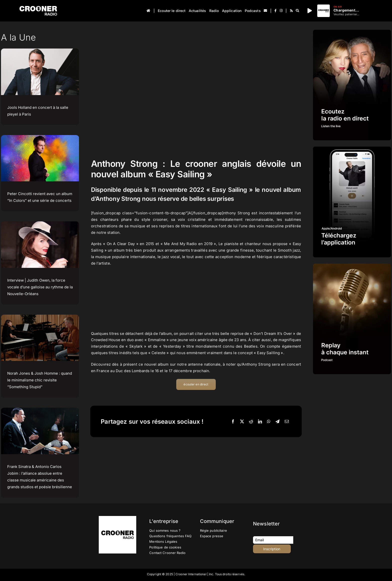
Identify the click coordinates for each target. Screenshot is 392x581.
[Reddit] (251, 422)
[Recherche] (297, 11)
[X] (242, 422)
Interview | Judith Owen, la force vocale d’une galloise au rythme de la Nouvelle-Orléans (40, 287)
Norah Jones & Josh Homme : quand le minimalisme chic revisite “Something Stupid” (40, 380)
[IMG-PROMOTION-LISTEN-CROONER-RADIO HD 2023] (352, 32)
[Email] (287, 422)
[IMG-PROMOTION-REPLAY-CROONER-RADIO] (352, 265)
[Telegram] (277, 422)
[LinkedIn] (260, 422)
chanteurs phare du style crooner (134, 219)
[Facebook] (233, 422)
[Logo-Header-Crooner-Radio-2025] (38, 8)
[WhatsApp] (269, 422)
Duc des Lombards (133, 371)
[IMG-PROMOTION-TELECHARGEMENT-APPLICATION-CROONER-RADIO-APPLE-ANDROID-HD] (352, 148)
